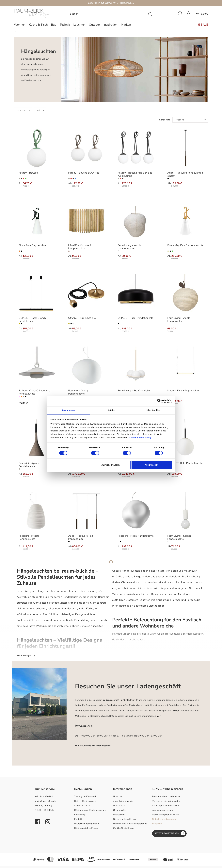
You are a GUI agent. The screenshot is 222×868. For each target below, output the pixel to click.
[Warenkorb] (202, 14)
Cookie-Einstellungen (124, 829)
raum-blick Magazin (123, 801)
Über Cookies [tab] (153, 410)
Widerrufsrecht (82, 806)
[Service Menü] (180, 14)
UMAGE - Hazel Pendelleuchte (136, 318)
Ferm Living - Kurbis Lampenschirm (129, 247)
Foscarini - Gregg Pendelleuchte (78, 392)
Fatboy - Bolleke (28, 173)
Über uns (118, 797)
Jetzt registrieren (170, 834)
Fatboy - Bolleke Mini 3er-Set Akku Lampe (135, 174)
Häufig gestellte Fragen (86, 829)
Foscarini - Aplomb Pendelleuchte (30, 465)
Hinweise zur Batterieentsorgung (130, 824)
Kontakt (78, 820)
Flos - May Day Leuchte (32, 245)
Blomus (108, 3)
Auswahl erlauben (111, 465)
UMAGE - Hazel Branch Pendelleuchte (32, 320)
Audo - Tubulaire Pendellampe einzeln (185, 174)
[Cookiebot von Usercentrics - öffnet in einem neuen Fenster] (159, 401)
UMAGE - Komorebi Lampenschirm (80, 247)
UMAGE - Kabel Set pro (82, 318)
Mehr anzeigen (26, 656)
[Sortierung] (190, 120)
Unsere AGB (120, 811)
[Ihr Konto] (189, 14)
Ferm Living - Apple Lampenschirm (179, 320)
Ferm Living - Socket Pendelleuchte (179, 537)
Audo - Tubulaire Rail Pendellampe (81, 537)
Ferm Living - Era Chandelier (134, 391)
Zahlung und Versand (85, 797)
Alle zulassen (152, 465)
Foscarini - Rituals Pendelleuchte (29, 537)
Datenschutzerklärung (124, 820)
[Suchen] (150, 14)
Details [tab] (111, 410)
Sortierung (165, 120)
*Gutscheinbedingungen (87, 824)
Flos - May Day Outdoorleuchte (185, 245)
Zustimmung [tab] (69, 410)
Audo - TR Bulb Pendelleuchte (185, 463)
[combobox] (108, 14)
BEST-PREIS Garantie (85, 801)
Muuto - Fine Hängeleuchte (183, 391)
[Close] (219, 3)
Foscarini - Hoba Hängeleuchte (136, 536)
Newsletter (119, 806)
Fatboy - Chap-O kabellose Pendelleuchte (34, 392)
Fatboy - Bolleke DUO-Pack (84, 173)
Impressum (119, 815)
